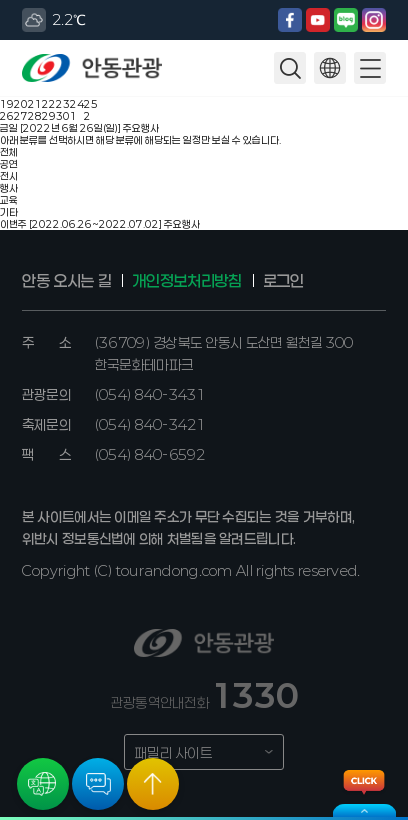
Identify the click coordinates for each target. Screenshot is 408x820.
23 (63, 104)
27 (21, 116)
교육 (9, 200)
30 (63, 116)
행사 (9, 188)
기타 (9, 212)
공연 (9, 164)
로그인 (283, 280)
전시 (9, 176)
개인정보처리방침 (186, 280)
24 (77, 104)
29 (49, 116)
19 (7, 104)
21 (35, 104)
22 (49, 104)
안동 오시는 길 (66, 280)
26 (7, 116)
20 (21, 104)
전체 (9, 152)
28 (35, 116)
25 (91, 104)
